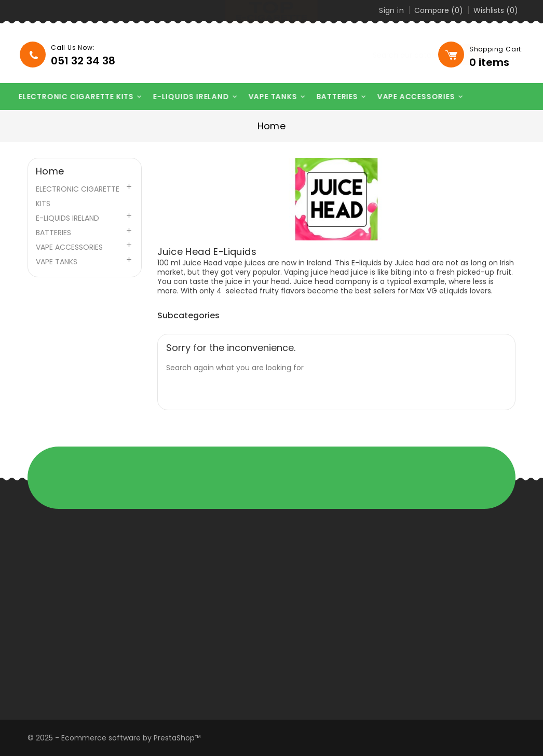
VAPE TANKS (271, 97)
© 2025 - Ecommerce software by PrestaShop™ (114, 738)
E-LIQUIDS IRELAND (190, 97)
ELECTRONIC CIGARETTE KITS (75, 97)
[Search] (371, 55)
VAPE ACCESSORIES (415, 97)
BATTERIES (336, 97)
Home (50, 171)
